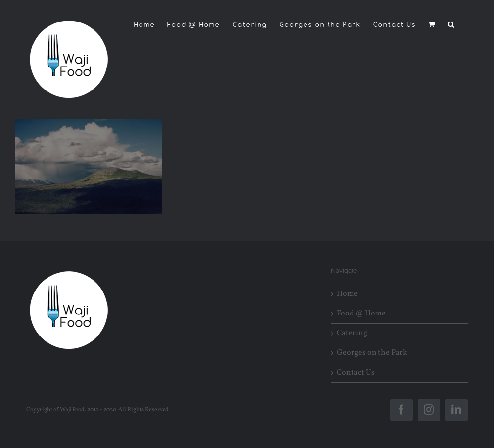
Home (347, 294)
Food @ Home (361, 314)
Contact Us (356, 373)
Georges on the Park (372, 353)
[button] (452, 24)
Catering (352, 333)
